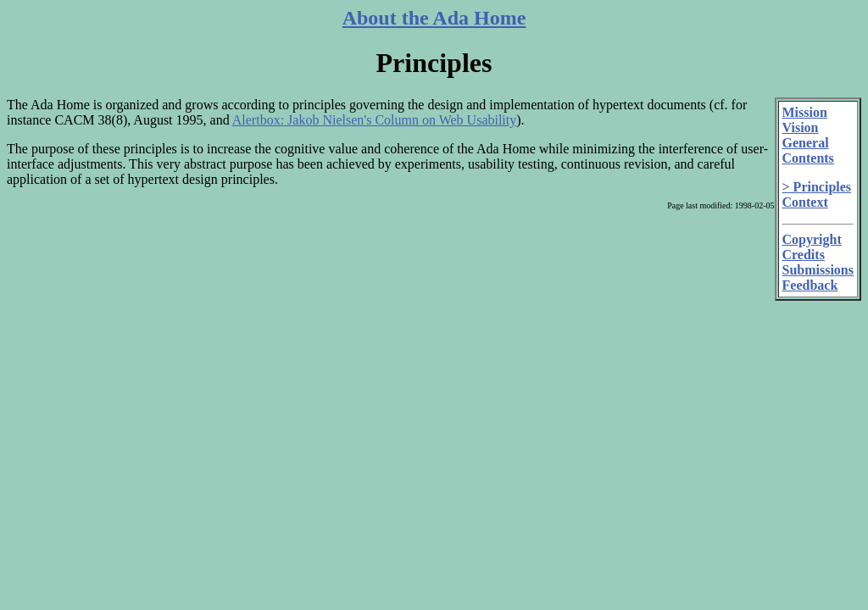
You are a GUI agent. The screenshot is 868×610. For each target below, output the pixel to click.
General (806, 143)
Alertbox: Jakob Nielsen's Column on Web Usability (375, 120)
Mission (805, 112)
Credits (804, 255)
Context (805, 202)
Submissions (818, 270)
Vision (801, 128)
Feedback (810, 285)
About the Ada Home (434, 18)
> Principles (817, 187)
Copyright (812, 239)
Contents (808, 158)
